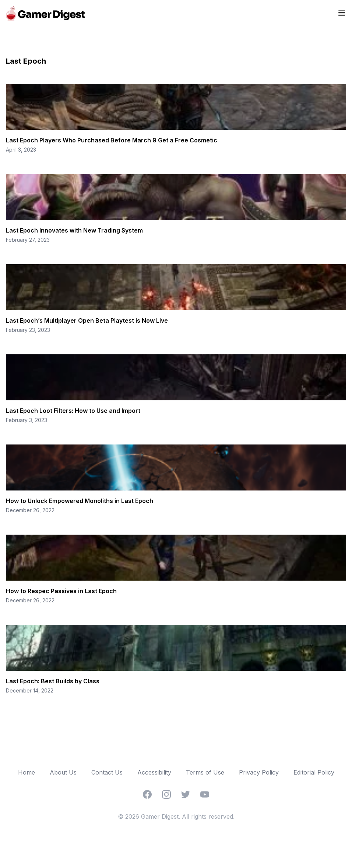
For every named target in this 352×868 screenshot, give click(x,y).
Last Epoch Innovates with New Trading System (74, 230)
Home (27, 772)
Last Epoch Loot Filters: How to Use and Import (73, 411)
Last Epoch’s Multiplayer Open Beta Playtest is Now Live (87, 320)
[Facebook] (147, 794)
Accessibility (154, 772)
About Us (63, 772)
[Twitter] (186, 794)
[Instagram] (166, 794)
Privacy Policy (259, 772)
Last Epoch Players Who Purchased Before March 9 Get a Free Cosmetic (112, 140)
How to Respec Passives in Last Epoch (61, 591)
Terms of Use (205, 772)
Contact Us (107, 772)
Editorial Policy (314, 772)
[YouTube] (205, 794)
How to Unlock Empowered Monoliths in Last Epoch (80, 501)
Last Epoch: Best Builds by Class (53, 681)
